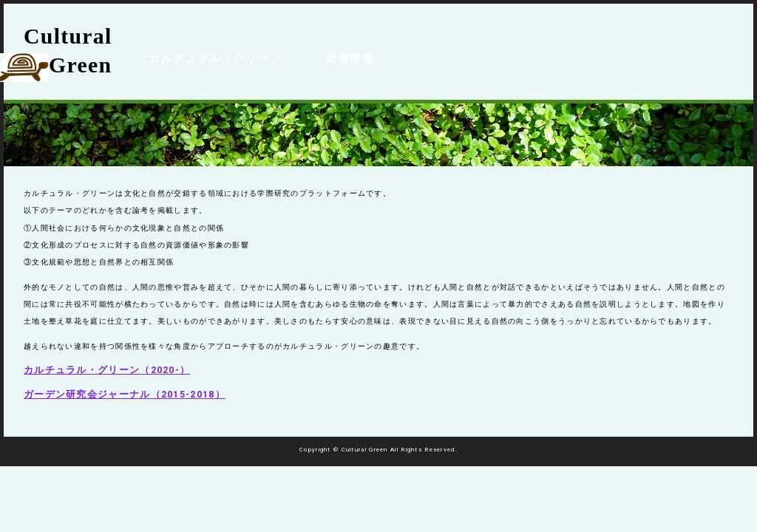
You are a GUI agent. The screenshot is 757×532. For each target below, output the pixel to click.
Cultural (68, 52)
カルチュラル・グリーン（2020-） (107, 370)
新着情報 (329, 49)
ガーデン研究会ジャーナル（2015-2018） (125, 394)
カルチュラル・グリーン (208, 49)
